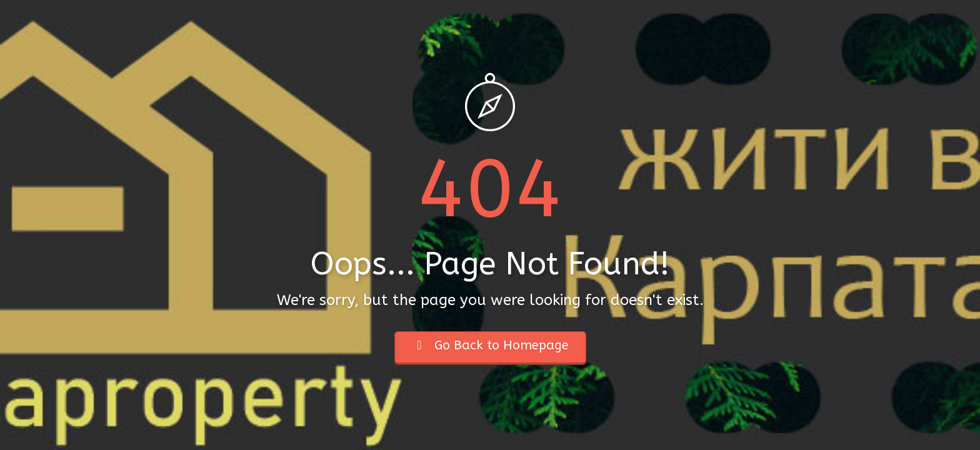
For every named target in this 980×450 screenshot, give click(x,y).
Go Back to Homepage (490, 345)
